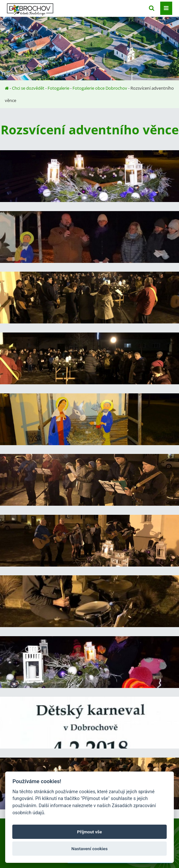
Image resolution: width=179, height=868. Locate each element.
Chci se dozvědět (28, 88)
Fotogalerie (58, 88)
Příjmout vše (89, 832)
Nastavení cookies (90, 849)
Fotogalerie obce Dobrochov (100, 88)
